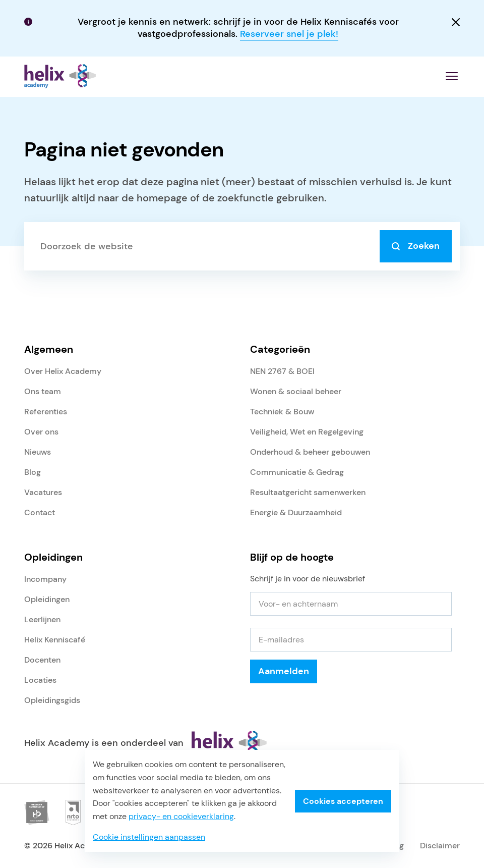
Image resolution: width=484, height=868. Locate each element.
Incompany (45, 579)
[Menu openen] (452, 76)
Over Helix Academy (63, 371)
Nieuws (38, 452)
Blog (33, 472)
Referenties (46, 412)
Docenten (42, 660)
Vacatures (43, 492)
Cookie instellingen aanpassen (149, 837)
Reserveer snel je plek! (289, 34)
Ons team (43, 391)
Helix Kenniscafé (55, 640)
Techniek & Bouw (282, 412)
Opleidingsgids (52, 700)
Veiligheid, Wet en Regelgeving (307, 432)
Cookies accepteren (343, 801)
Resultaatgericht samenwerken (308, 492)
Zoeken (416, 246)
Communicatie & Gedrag (297, 472)
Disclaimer (440, 846)
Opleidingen (47, 599)
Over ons (41, 432)
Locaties (40, 680)
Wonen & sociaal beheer (296, 391)
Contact (40, 512)
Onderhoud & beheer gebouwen (310, 452)
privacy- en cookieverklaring (181, 816)
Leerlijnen (42, 619)
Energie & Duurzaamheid (296, 512)
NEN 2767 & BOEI (282, 371)
